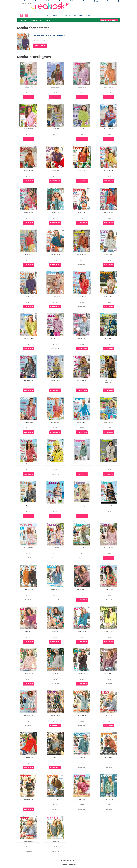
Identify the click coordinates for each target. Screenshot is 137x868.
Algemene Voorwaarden (68, 865)
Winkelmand (78, 15)
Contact (89, 15)
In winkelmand (40, 46)
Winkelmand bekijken (109, 20)
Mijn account (66, 15)
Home (47, 15)
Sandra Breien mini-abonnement (49, 36)
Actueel (55, 15)
